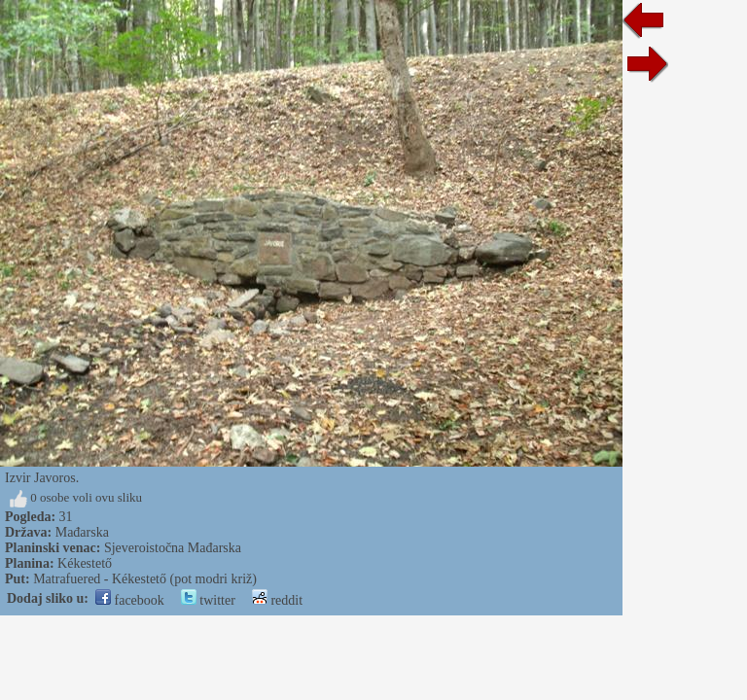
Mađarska (82, 532)
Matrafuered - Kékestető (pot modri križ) (145, 579)
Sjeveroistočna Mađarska (173, 548)
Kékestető (85, 563)
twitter (208, 600)
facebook (130, 600)
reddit (277, 600)
